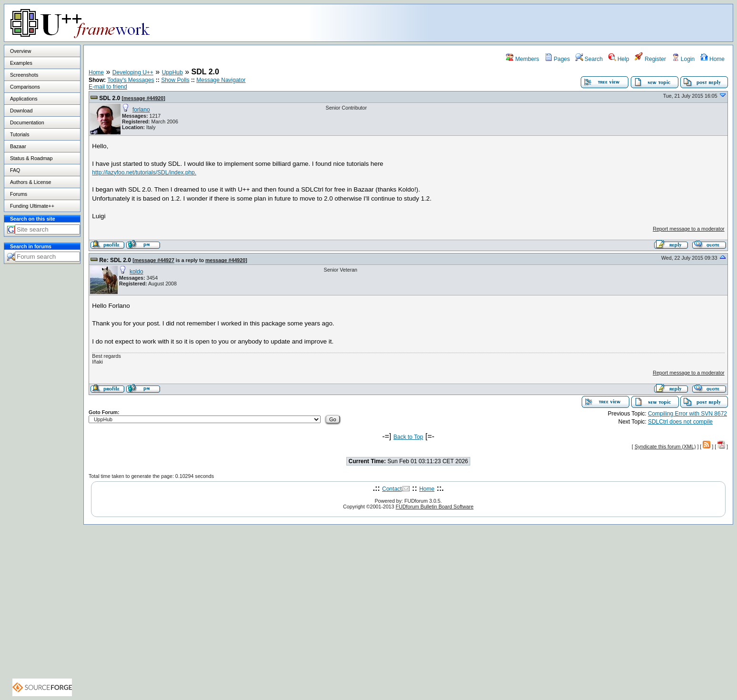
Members (522, 59)
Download (21, 111)
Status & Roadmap (31, 158)
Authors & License (30, 182)
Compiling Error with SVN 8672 (687, 414)
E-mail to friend (108, 87)
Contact (392, 489)
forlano (141, 110)
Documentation (27, 122)
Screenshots (24, 75)
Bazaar (18, 146)
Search (589, 59)
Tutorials (20, 134)
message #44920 (143, 98)
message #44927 (154, 260)
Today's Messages (131, 80)
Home (712, 59)
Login (683, 59)
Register (650, 59)
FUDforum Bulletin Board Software (434, 507)
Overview (20, 51)
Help (619, 59)
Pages (557, 59)
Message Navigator (221, 80)
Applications (24, 99)
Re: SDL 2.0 (115, 260)
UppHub (172, 72)
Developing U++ (133, 72)
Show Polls (175, 80)
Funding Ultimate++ (32, 206)
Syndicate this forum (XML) (665, 446)
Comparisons (25, 87)
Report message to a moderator (688, 229)
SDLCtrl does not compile (680, 422)
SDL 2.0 (110, 98)
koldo (136, 272)
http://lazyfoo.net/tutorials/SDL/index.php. (144, 172)
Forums (19, 194)
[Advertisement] (614, 22)
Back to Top (408, 437)
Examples (21, 63)
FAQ (15, 170)
